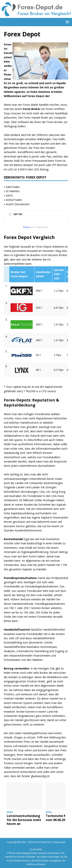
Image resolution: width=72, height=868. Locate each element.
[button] (67, 22)
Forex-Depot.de (42, 842)
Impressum (60, 842)
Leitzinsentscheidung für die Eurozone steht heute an (24, 820)
